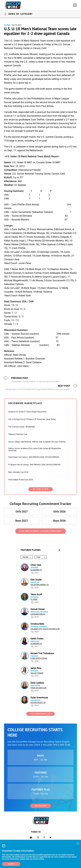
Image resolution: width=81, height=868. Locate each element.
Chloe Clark (36, 565)
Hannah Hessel (38, 609)
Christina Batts (37, 624)
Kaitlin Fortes (37, 639)
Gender (25, 557)
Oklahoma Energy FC (40, 585)
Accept (11, 864)
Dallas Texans (37, 673)
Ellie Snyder (36, 580)
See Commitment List (41, 714)
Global (7, 25)
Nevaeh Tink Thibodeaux (42, 653)
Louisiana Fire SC (38, 614)
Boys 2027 (22, 521)
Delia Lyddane (37, 683)
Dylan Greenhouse (39, 697)
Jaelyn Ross (36, 668)
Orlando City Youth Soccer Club (45, 629)
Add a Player (40, 806)
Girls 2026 (59, 511)
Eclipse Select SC (38, 703)
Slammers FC (36, 570)
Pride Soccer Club (38, 688)
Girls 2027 (22, 511)
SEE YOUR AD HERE (41, 489)
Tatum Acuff (36, 594)
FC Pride (34, 599)
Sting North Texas (39, 658)
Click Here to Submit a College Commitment (40, 531)
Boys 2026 (59, 521)
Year (38, 557)
